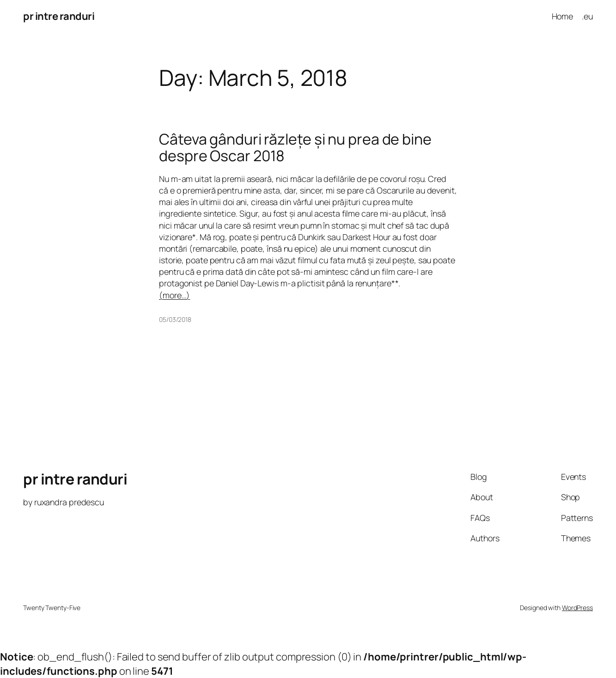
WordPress (577, 608)
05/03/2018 (175, 319)
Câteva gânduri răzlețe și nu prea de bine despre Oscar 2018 (295, 148)
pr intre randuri (59, 16)
